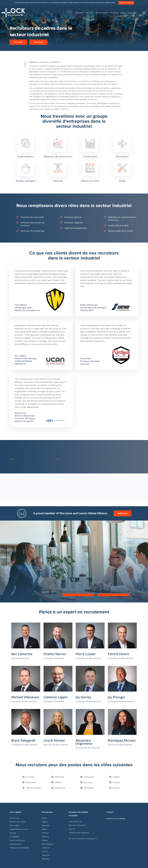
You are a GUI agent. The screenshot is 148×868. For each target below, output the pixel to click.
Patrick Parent (118, 654)
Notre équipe (90, 13)
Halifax (58, 782)
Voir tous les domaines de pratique (81, 839)
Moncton (88, 782)
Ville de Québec (33, 788)
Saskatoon (60, 788)
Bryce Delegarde (23, 740)
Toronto (30, 777)
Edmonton (31, 782)
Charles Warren (55, 654)
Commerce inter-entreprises (79, 833)
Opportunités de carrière (19, 829)
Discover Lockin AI (126, 3)
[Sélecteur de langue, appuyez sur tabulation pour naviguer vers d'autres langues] (144, 13)
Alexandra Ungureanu (84, 742)
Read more (122, 513)
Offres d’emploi (114, 13)
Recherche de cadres (101, 13)
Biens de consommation (77, 825)
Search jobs (38, 42)
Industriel (72, 829)
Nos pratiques (80, 13)
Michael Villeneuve (25, 697)
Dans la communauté (17, 840)
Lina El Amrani (54, 740)
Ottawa (116, 782)
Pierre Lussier (86, 654)
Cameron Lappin (56, 697)
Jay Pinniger (117, 697)
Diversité (123, 13)
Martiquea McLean (122, 740)
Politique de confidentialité (19, 848)
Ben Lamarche (22, 654)
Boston (116, 788)
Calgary (116, 777)
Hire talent (18, 42)
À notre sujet (14, 818)
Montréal (59, 777)
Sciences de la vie (75, 822)
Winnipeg (88, 788)
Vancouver (89, 777)
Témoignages (15, 837)
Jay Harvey (83, 697)
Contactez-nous (132, 13)
